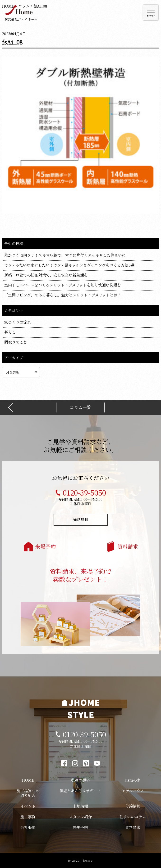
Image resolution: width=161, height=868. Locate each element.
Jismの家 (133, 780)
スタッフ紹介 (80, 817)
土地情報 (80, 806)
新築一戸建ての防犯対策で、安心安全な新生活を (46, 275)
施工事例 (28, 817)
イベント (28, 806)
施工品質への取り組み (28, 793)
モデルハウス (133, 791)
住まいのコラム (133, 817)
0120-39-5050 (84, 492)
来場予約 (46, 546)
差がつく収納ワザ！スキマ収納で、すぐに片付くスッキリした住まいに (65, 255)
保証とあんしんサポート (80, 791)
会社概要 (28, 827)
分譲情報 (133, 806)
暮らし (10, 332)
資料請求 (128, 546)
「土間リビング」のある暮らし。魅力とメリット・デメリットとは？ (63, 295)
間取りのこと (16, 342)
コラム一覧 (80, 407)
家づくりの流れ (18, 322)
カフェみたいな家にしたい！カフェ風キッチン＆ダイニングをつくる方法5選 (69, 265)
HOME (28, 780)
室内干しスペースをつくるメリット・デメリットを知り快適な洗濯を (63, 285)
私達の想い (80, 780)
